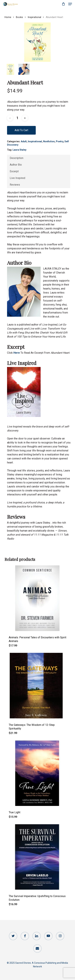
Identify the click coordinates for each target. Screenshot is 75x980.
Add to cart (21, 130)
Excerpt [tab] (14, 171)
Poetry (60, 141)
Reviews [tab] (15, 185)
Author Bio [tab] (16, 165)
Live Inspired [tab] (17, 178)
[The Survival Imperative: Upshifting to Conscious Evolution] (37, 857)
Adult (24, 141)
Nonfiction (49, 141)
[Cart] (63, 4)
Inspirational (34, 17)
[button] (70, 4)
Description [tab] (17, 158)
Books (19, 17)
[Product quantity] (17, 118)
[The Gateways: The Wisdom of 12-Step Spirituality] (37, 686)
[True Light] (37, 773)
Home (8, 17)
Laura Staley (19, 150)
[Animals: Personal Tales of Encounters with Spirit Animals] (37, 598)
